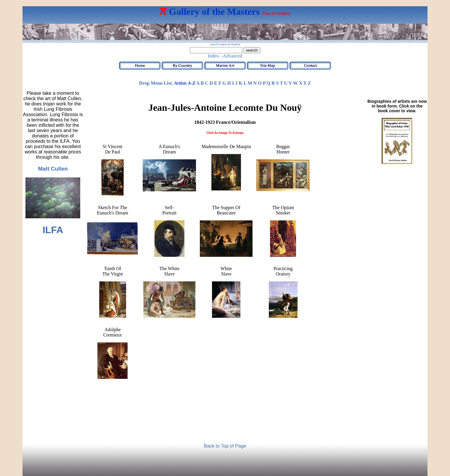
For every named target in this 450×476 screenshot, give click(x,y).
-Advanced (232, 56)
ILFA (53, 230)
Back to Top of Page (225, 446)
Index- (214, 56)
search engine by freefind (225, 44)
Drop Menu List (155, 83)
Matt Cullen (53, 169)
